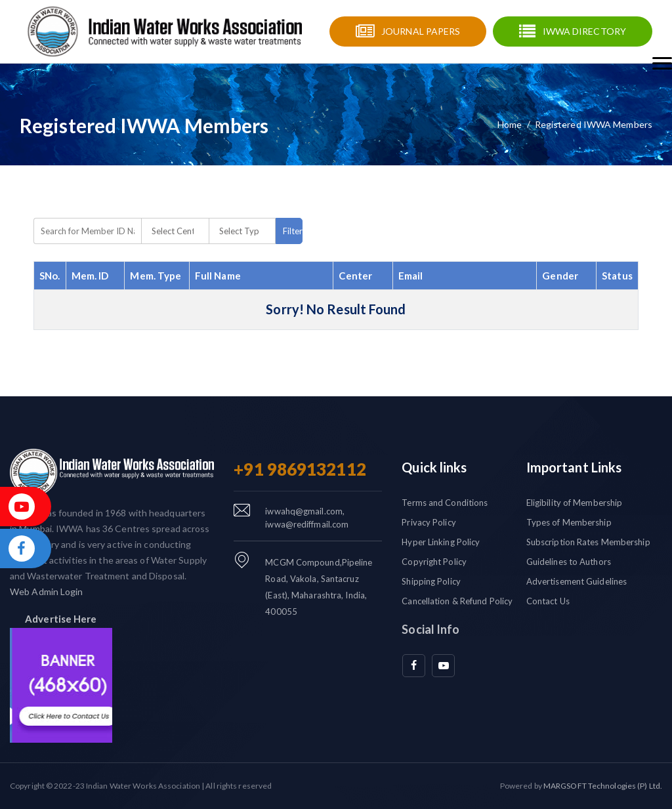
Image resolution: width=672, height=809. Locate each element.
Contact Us (548, 601)
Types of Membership (569, 522)
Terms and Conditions (445, 503)
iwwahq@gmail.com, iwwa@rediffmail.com (307, 518)
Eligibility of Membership (575, 503)
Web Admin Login (47, 591)
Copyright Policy (434, 562)
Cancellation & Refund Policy (457, 601)
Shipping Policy (431, 581)
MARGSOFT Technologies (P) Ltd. (603, 786)
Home (510, 124)
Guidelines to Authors (569, 562)
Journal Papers (421, 31)
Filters (293, 231)
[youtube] (443, 666)
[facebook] (414, 666)
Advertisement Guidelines (577, 581)
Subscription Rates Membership (588, 542)
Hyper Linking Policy (441, 542)
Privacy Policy (429, 522)
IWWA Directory (584, 31)
